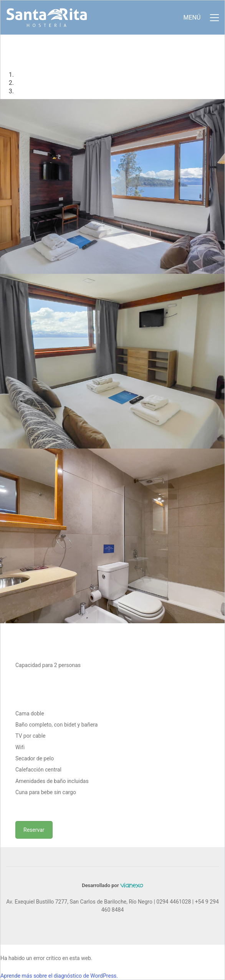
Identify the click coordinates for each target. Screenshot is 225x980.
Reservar (34, 830)
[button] (201, 18)
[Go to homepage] (46, 17)
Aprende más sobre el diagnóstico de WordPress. (59, 976)
